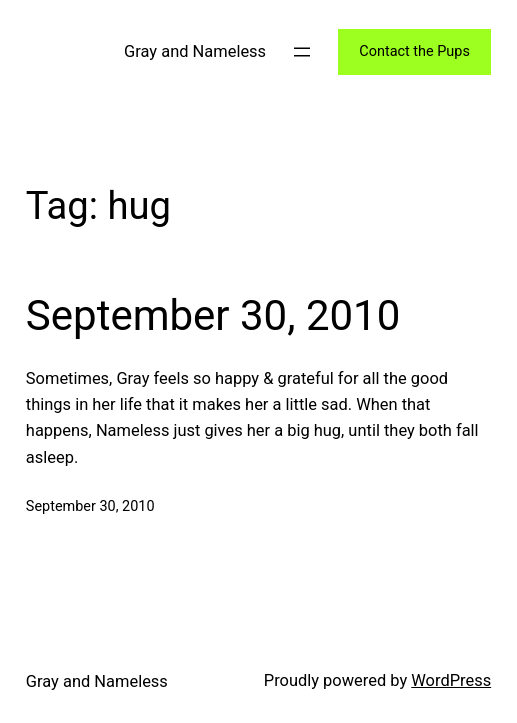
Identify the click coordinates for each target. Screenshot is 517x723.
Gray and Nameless (195, 51)
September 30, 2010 (213, 315)
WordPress (451, 680)
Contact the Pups (414, 51)
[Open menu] (302, 52)
